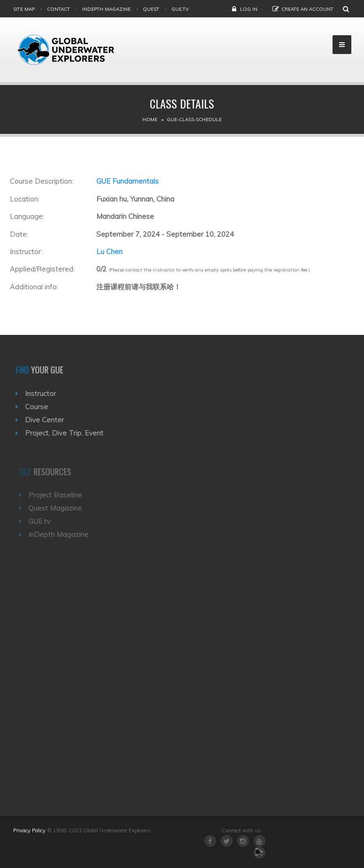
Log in (249, 9)
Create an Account (307, 9)
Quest (151, 9)
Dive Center (46, 420)
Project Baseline (57, 495)
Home (150, 120)
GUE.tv (42, 521)
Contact (58, 9)
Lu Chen (109, 252)
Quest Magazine (57, 508)
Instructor (42, 393)
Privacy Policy (29, 830)
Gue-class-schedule (194, 120)
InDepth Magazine (106, 9)
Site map (24, 9)
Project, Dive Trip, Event (66, 433)
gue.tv (180, 9)
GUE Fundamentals (128, 181)
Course (38, 407)
